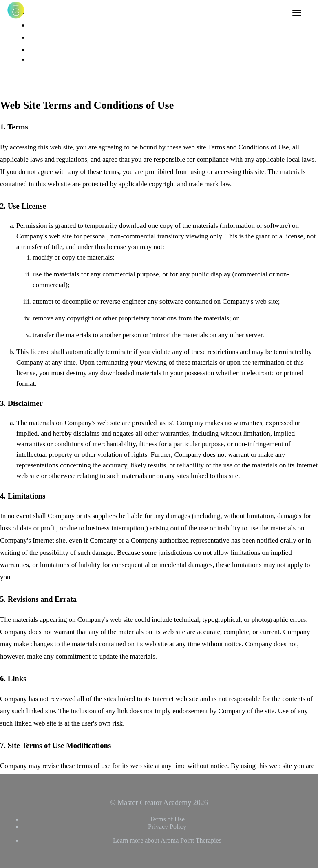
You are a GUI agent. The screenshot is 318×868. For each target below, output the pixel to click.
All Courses (43, 13)
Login (36, 50)
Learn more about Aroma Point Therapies (167, 840)
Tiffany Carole (46, 38)
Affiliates (40, 25)
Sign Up (42, 72)
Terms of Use (167, 819)
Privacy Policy (167, 827)
